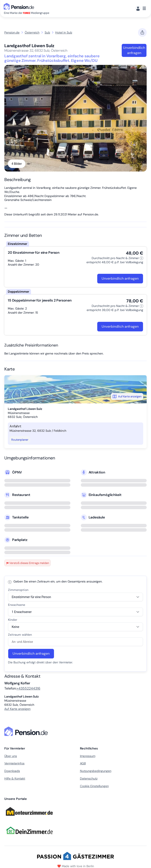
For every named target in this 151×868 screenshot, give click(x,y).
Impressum (88, 756)
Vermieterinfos (14, 763)
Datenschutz (89, 778)
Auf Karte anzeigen (127, 396)
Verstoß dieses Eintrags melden (28, 563)
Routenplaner (20, 440)
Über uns (11, 756)
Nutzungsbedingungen (96, 771)
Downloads (12, 771)
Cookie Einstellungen (94, 786)
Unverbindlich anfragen (134, 50)
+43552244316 (28, 688)
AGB (83, 763)
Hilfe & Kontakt (15, 778)
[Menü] (141, 9)
